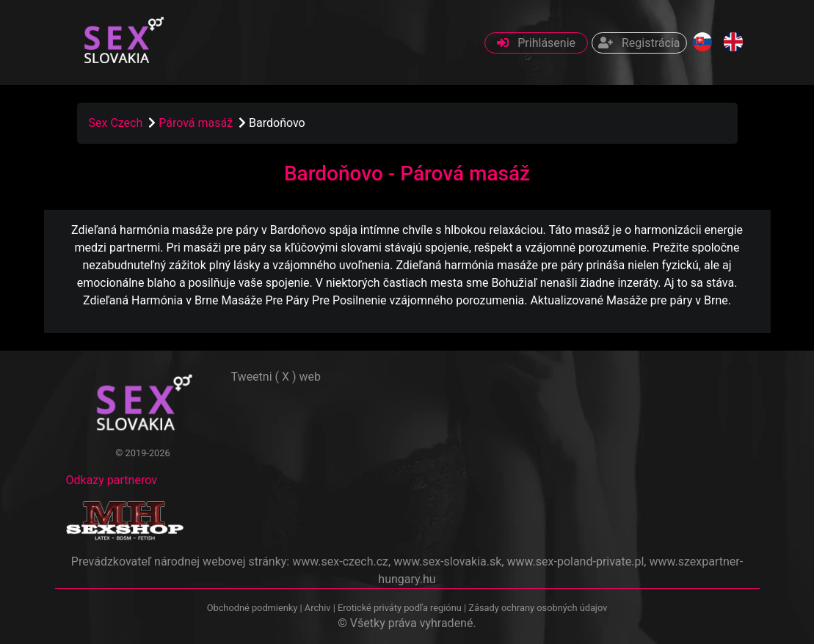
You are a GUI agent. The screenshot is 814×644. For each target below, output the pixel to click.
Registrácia (639, 43)
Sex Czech (116, 123)
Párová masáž (197, 123)
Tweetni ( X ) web (276, 377)
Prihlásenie (536, 43)
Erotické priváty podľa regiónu (400, 608)
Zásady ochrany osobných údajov (538, 608)
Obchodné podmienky (254, 608)
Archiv (318, 608)
